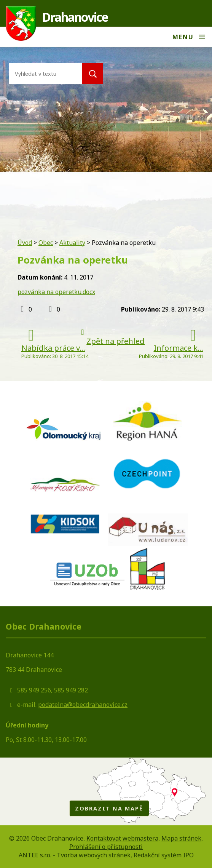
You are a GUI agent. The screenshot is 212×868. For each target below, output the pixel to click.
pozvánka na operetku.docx (56, 292)
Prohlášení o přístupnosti (106, 847)
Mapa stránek (181, 838)
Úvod (25, 243)
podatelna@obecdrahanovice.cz (83, 705)
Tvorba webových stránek (94, 855)
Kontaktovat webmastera (122, 838)
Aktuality (72, 243)
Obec (46, 243)
